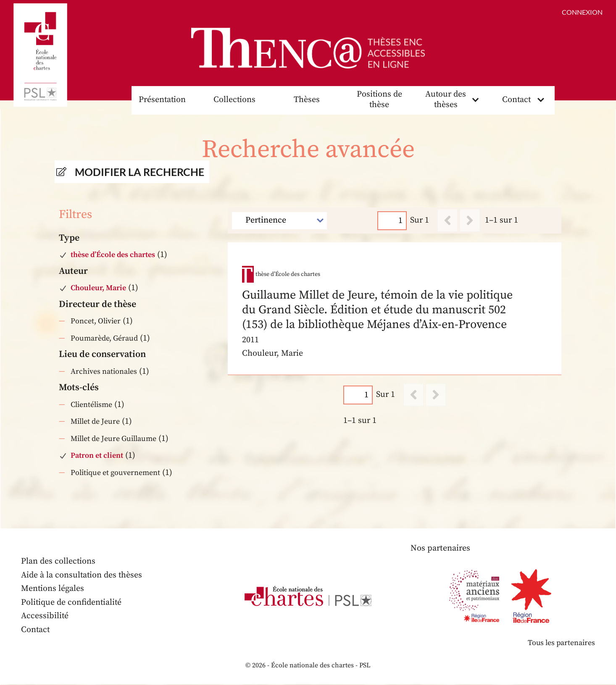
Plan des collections (58, 562)
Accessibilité (45, 617)
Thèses (307, 100)
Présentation (162, 100)
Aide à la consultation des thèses (82, 576)
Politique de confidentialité (72, 603)
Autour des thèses (446, 100)
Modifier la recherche (140, 172)
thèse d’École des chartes (113, 256)
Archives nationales (104, 372)
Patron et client (97, 456)
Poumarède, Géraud (104, 339)
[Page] (392, 221)
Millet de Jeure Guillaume (113, 439)
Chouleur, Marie (98, 289)
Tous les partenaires (561, 644)
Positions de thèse (379, 100)
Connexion (582, 12)
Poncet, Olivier (96, 322)
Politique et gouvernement (115, 473)
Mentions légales (53, 589)
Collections (235, 100)
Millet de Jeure (95, 422)
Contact (516, 100)
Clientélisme (91, 405)
